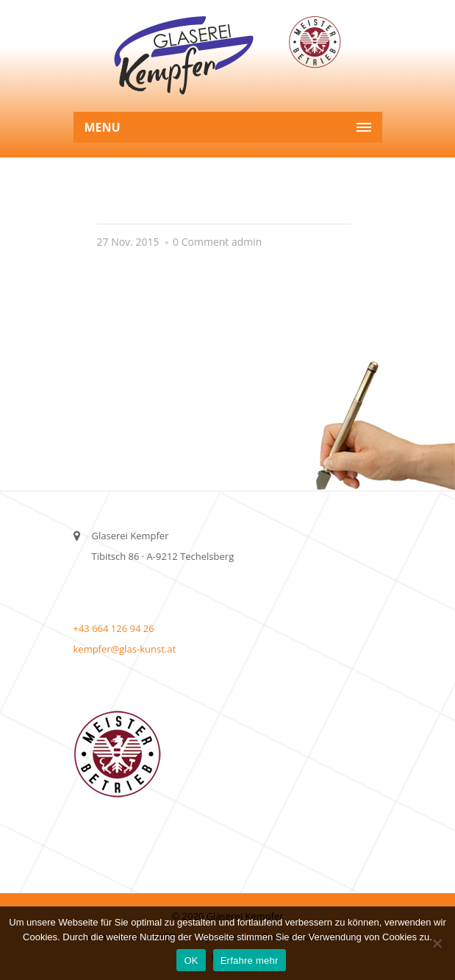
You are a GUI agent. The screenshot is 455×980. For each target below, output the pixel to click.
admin (247, 242)
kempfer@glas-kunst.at (125, 649)
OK (191, 961)
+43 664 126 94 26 (114, 628)
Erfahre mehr (250, 961)
